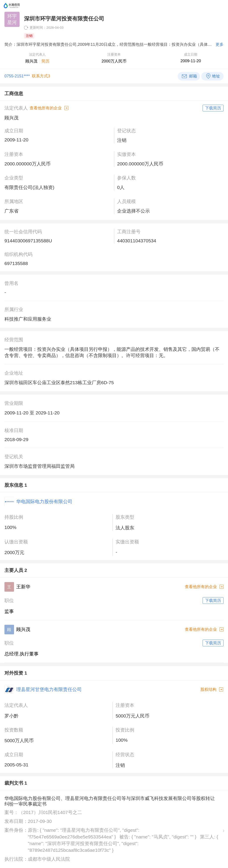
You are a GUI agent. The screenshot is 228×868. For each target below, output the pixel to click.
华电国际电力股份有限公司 (44, 501)
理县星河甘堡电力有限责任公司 (49, 689)
